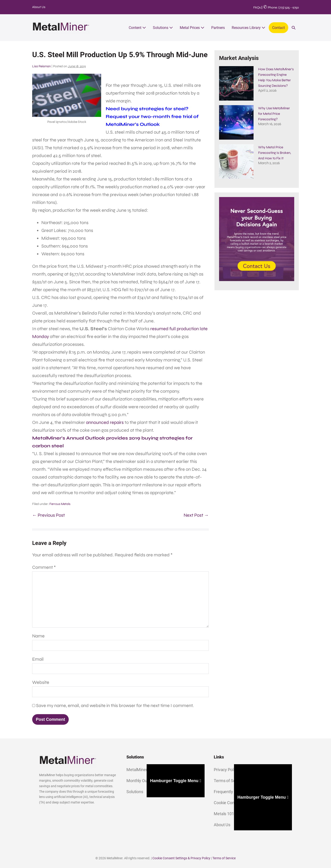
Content (137, 28)
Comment (44, 567)
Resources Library (248, 28)
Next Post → (196, 515)
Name (38, 636)
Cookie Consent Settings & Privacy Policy (181, 858)
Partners (218, 28)
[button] (294, 28)
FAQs (257, 7)
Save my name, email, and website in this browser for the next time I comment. (115, 706)
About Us (39, 7)
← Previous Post (49, 515)
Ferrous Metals (60, 504)
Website (41, 682)
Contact (278, 28)
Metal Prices (192, 28)
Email (38, 659)
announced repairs (105, 422)
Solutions (163, 28)
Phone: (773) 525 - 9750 (281, 7)
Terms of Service (224, 858)
